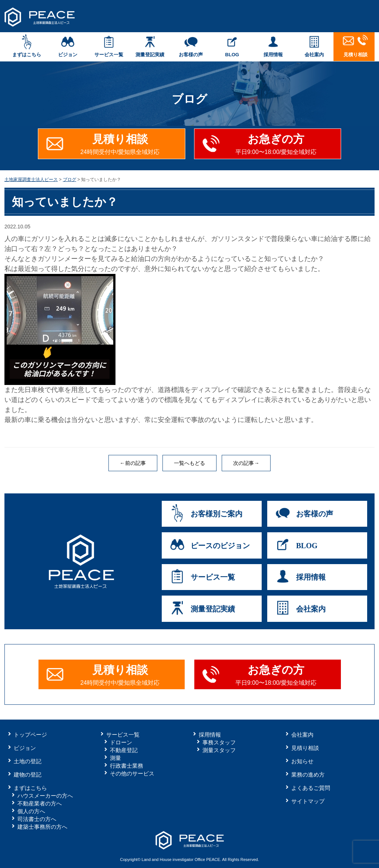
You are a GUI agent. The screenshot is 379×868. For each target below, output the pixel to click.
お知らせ (302, 761)
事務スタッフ (219, 742)
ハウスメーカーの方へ (45, 796)
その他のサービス (132, 773)
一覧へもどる (189, 463)
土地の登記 (28, 761)
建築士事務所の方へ (42, 827)
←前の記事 (133, 463)
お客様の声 (191, 46)
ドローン (121, 742)
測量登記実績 (150, 46)
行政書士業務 (127, 766)
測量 (115, 758)
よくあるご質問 (311, 788)
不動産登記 (124, 750)
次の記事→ (246, 463)
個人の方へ (31, 811)
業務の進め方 (308, 775)
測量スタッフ (219, 750)
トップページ (30, 735)
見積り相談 (355, 46)
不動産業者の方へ (40, 803)
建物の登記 (28, 775)
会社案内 (314, 46)
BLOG (232, 46)
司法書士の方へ (37, 819)
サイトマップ (308, 801)
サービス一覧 (109, 46)
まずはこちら (26, 46)
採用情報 (273, 46)
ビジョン (68, 46)
